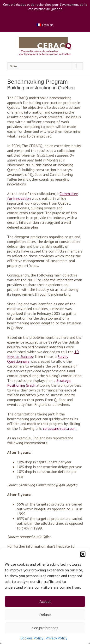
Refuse (45, 615)
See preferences (45, 628)
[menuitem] (45, 25)
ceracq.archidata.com (60, 428)
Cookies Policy (32, 638)
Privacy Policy (56, 638)
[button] (83, 554)
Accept (45, 601)
